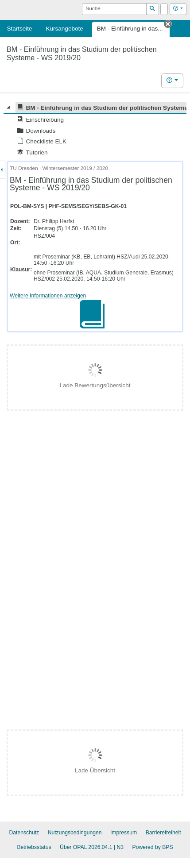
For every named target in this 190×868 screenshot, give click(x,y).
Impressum (124, 833)
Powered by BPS (153, 847)
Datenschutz (24, 833)
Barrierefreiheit (163, 833)
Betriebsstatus (34, 847)
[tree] (95, 130)
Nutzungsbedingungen (75, 833)
